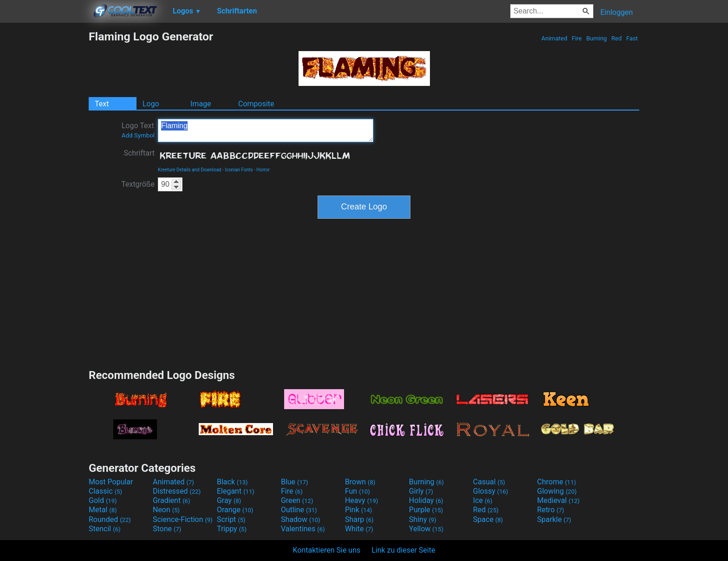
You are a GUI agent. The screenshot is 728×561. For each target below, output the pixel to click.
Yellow (426, 529)
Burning (596, 38)
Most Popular (111, 482)
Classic (105, 491)
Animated (554, 38)
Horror (263, 170)
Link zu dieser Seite (403, 550)
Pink (359, 510)
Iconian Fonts (239, 170)
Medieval (559, 500)
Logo (151, 104)
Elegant (236, 491)
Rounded (110, 519)
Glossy (491, 491)
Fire (577, 38)
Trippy (232, 529)
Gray (229, 500)
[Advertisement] (44, 169)
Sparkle (554, 519)
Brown (360, 482)
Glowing (557, 491)
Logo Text (138, 130)
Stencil (104, 529)
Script (231, 519)
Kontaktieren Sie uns (327, 550)
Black (232, 482)
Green (297, 500)
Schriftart (139, 153)
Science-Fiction (183, 519)
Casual (489, 482)
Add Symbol (138, 135)
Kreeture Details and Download (190, 170)
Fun (357, 491)
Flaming (266, 130)
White (359, 529)
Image (201, 104)
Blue (295, 482)
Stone (167, 529)
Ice (483, 500)
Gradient (171, 500)
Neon (166, 510)
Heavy (361, 500)
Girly (421, 491)
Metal (103, 510)
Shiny (423, 519)
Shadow (301, 519)
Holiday (426, 500)
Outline (299, 510)
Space (488, 519)
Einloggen (617, 12)
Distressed (177, 491)
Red (617, 38)
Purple (426, 510)
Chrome (557, 482)
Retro (551, 510)
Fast (632, 38)
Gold (103, 500)
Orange (235, 510)
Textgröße (138, 184)
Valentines (303, 529)
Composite (256, 104)
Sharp (359, 519)
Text (102, 104)
